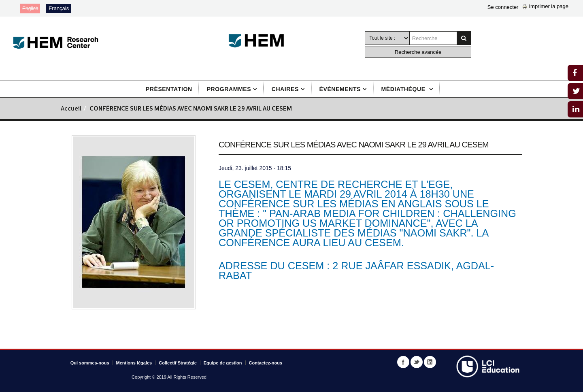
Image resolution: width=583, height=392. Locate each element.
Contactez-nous (266, 363)
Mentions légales (134, 363)
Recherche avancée (418, 52)
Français (59, 8)
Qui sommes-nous (90, 363)
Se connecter (503, 7)
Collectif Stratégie (178, 363)
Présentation (169, 89)
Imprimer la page (545, 6)
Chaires (285, 89)
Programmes (229, 89)
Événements (340, 89)
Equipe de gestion (223, 363)
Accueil (71, 109)
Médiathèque (404, 89)
